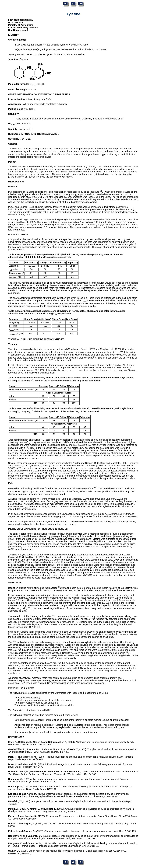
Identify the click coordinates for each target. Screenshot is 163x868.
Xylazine (73, 14)
